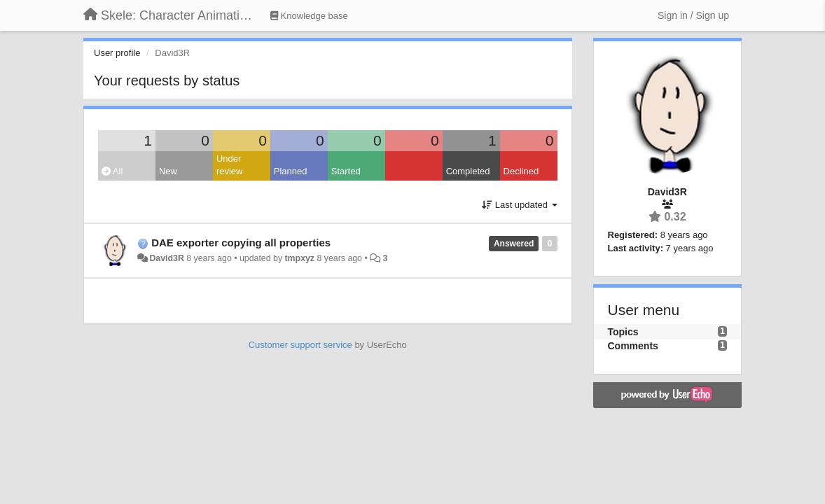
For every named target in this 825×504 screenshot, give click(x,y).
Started (346, 171)
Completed (468, 171)
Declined (521, 171)
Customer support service (300, 345)
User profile (117, 53)
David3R (166, 258)
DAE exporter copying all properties (241, 243)
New (168, 171)
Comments (633, 346)
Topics (623, 332)
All (112, 171)
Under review (230, 165)
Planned (291, 171)
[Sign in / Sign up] (693, 15)
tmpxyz (300, 258)
